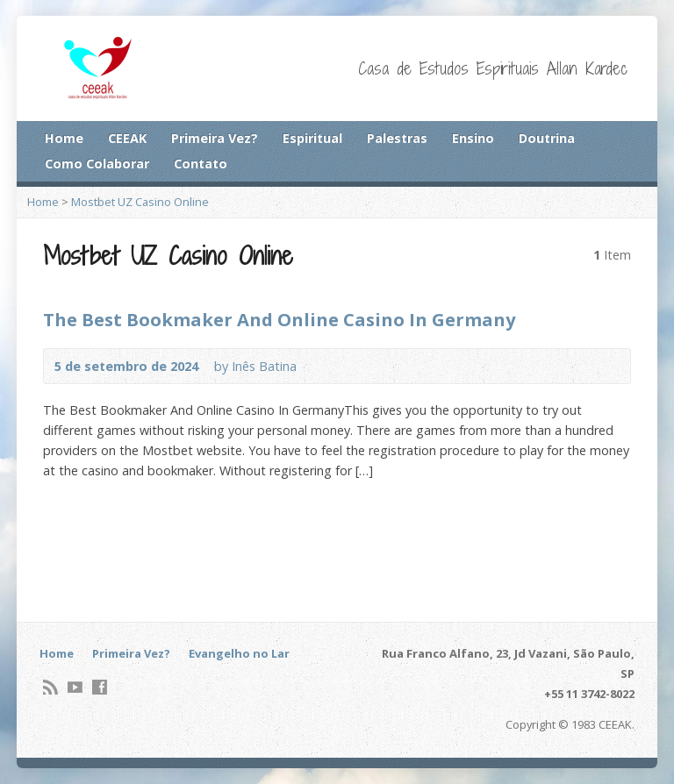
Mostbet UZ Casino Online (140, 202)
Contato (201, 164)
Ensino (473, 138)
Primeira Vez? (215, 138)
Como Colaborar (97, 164)
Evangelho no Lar (239, 653)
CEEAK (127, 138)
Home (64, 138)
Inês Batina (264, 366)
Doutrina (547, 138)
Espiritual (312, 138)
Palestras (397, 138)
